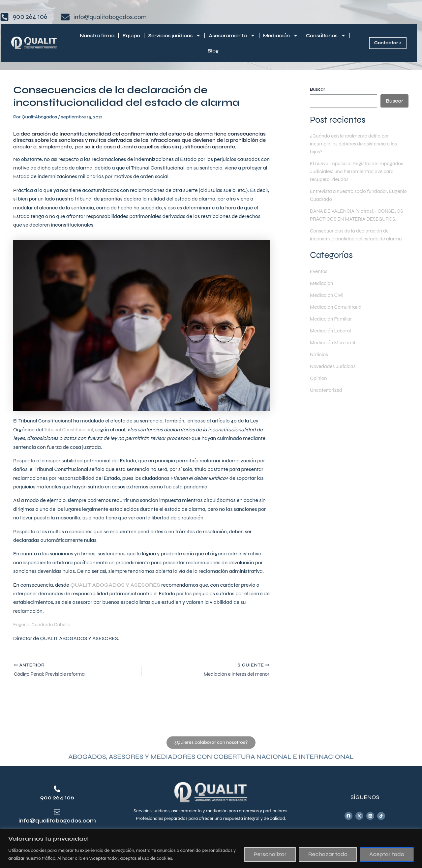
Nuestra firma (97, 36)
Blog (213, 51)
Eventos (319, 279)
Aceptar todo (387, 854)
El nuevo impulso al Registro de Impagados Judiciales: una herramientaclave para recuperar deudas (358, 171)
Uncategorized (327, 398)
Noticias (319, 362)
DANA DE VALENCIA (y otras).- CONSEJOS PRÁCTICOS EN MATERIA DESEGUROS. (353, 219)
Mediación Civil (328, 303)
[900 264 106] (57, 789)
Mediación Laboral (332, 339)
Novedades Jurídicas (334, 374)
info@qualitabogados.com (62, 821)
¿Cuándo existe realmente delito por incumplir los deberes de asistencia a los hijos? (356, 144)
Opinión (319, 386)
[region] (211, 848)
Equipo (131, 36)
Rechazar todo (328, 854)
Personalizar (270, 854)
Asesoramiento (232, 35)
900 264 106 (57, 797)
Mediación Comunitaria (337, 315)
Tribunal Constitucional (71, 430)
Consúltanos (326, 35)
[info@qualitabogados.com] (57, 812)
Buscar (317, 89)
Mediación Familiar (332, 327)
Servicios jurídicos (174, 35)
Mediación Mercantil (334, 350)
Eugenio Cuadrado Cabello (44, 624)
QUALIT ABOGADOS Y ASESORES (119, 585)
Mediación (281, 35)
